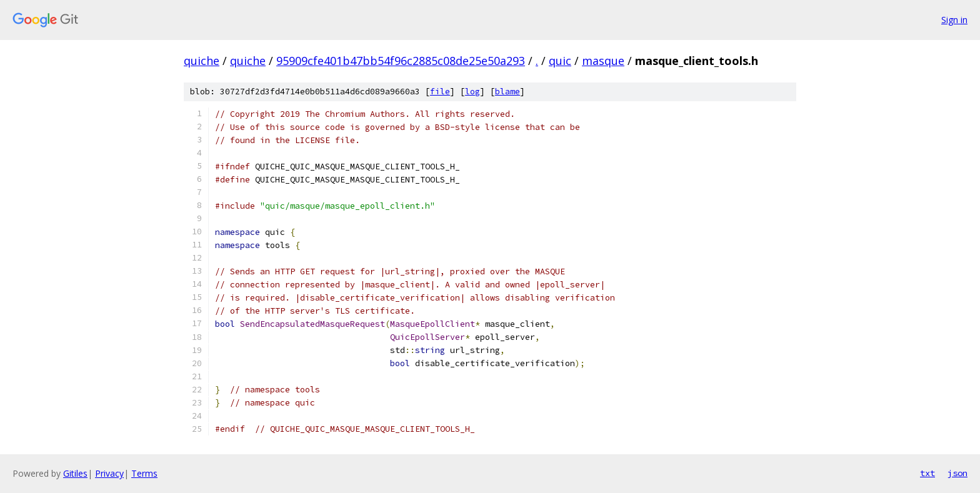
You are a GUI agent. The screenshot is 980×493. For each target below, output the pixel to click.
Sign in (954, 20)
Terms (144, 473)
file (440, 92)
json (957, 473)
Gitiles (75, 473)
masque (603, 61)
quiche (202, 61)
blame (507, 92)
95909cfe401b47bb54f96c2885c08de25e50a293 (401, 61)
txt (927, 473)
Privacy (109, 473)
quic (560, 61)
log (472, 92)
